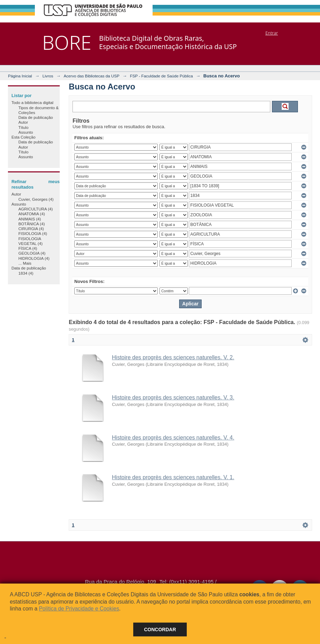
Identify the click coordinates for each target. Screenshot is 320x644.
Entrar (272, 33)
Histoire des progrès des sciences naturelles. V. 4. (173, 438)
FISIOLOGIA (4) (33, 233)
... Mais (25, 263)
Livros (48, 76)
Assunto (26, 132)
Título (23, 127)
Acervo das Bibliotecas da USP (91, 76)
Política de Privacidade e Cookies (79, 609)
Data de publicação (36, 117)
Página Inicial (20, 76)
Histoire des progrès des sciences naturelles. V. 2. (173, 357)
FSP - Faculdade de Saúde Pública (161, 76)
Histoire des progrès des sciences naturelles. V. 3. (173, 397)
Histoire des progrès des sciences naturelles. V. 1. (173, 477)
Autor (23, 122)
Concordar (160, 629)
